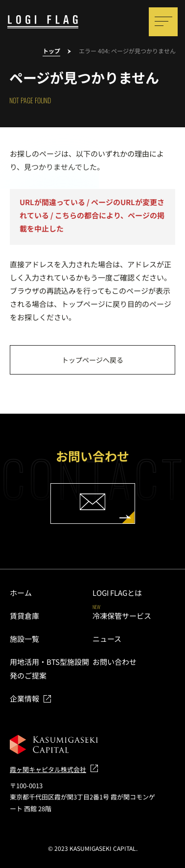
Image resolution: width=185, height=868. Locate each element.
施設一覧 (24, 639)
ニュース (107, 639)
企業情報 (24, 698)
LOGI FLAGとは (117, 593)
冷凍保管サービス (122, 616)
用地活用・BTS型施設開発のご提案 (49, 669)
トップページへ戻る (92, 360)
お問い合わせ (115, 662)
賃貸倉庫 (24, 616)
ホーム (21, 593)
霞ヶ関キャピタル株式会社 (48, 769)
